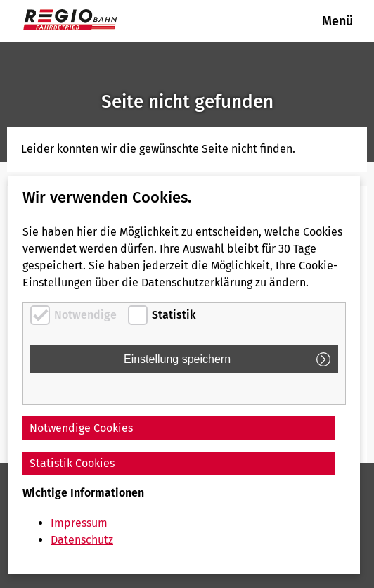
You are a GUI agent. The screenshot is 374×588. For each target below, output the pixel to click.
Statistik (174, 315)
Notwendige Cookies (81, 428)
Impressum (79, 523)
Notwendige (85, 315)
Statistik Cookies (72, 463)
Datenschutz (82, 540)
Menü (337, 21)
